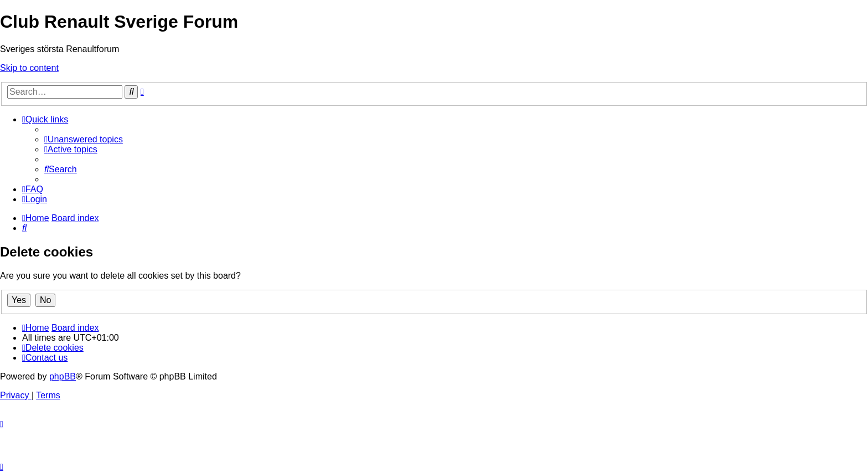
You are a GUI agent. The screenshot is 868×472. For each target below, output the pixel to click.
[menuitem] (84, 139)
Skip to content (29, 68)
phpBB (63, 376)
